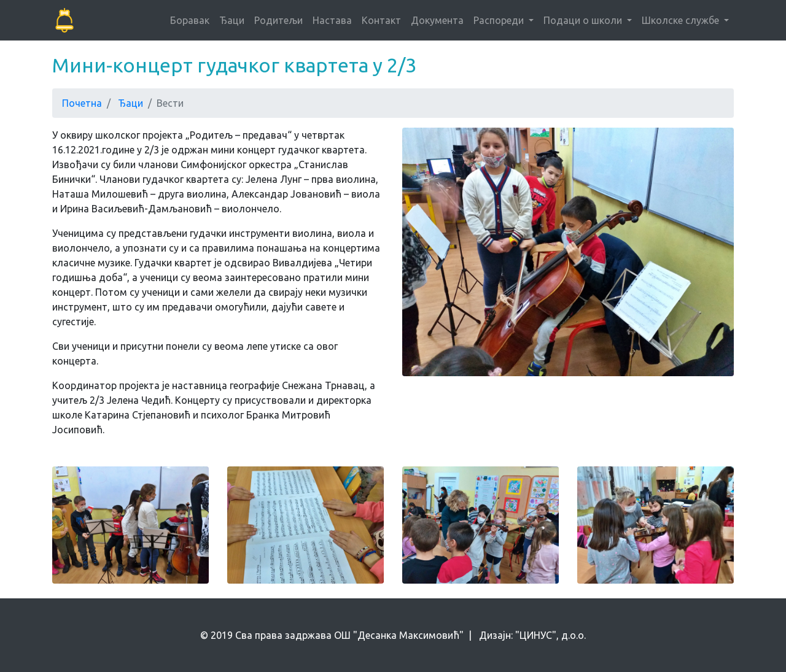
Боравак (190, 20)
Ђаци (232, 20)
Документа (437, 20)
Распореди (500, 20)
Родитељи (278, 20)
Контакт (381, 20)
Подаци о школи (584, 20)
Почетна (82, 103)
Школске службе (682, 20)
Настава (332, 20)
